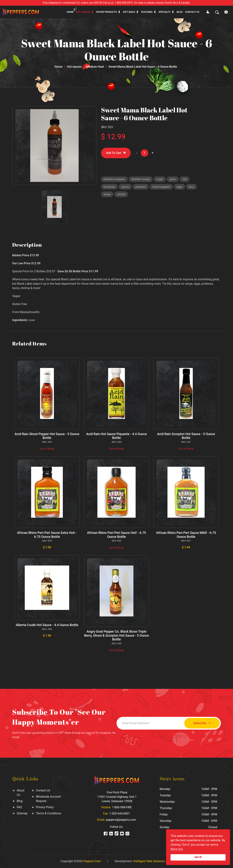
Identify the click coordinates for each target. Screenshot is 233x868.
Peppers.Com (92, 861)
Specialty (165, 12)
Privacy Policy (45, 807)
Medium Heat (95, 67)
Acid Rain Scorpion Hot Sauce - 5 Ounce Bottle (186, 436)
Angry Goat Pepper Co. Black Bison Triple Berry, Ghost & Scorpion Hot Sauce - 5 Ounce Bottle (116, 635)
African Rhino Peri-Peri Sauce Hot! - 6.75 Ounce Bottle (117, 535)
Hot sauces (83, 12)
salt (186, 179)
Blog (180, 12)
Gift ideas (129, 12)
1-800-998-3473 (124, 3)
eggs (181, 187)
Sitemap (22, 813)
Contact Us (43, 790)
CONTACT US (192, 12)
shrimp (121, 195)
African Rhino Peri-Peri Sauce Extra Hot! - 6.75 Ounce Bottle (47, 535)
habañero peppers (115, 179)
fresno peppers (162, 187)
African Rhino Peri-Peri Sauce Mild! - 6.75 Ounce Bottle (186, 535)
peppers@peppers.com (121, 820)
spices (126, 187)
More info (177, 849)
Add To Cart (116, 153)
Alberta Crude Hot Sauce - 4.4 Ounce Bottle (47, 625)
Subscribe (201, 723)
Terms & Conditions (49, 813)
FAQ (19, 807)
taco (193, 187)
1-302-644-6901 (120, 814)
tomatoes (110, 187)
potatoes (141, 187)
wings (107, 195)
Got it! (198, 857)
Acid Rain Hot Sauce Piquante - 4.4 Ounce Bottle (116, 436)
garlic (174, 179)
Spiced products (106, 12)
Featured (147, 12)
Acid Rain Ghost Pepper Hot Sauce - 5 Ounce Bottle (47, 436)
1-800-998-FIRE (122, 807)
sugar (161, 179)
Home (70, 12)
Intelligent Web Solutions (149, 861)
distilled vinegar (142, 179)
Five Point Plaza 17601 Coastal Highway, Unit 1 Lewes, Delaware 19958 (117, 797)
